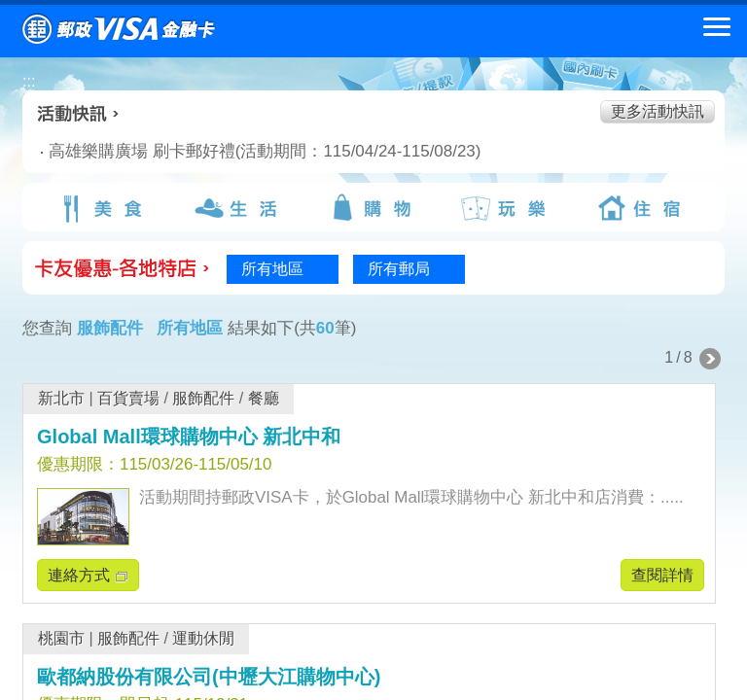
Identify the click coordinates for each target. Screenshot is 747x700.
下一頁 (710, 359)
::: (29, 81)
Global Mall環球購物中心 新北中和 (189, 437)
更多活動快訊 (658, 111)
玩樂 (508, 208)
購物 (373, 208)
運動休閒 (203, 638)
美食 (104, 208)
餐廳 (264, 398)
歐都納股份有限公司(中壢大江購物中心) (209, 677)
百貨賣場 (128, 398)
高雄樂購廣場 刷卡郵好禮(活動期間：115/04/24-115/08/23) (239, 151)
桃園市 (61, 638)
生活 (238, 208)
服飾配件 (203, 398)
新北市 (61, 398)
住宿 (643, 208)
